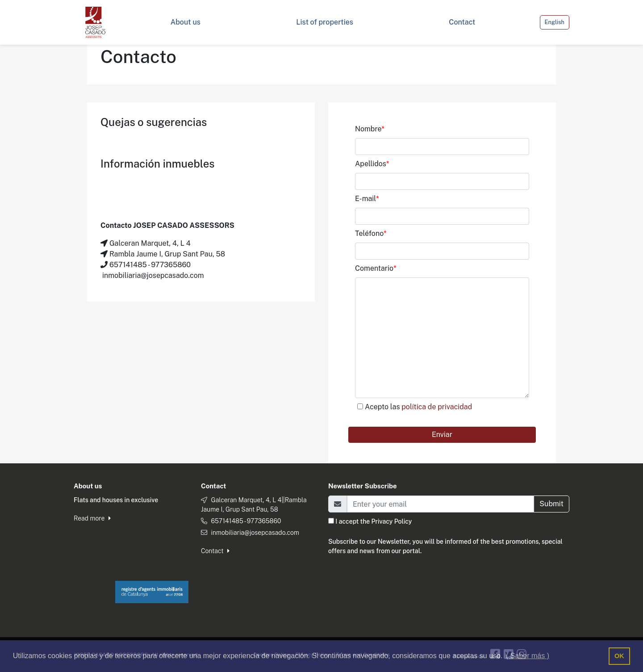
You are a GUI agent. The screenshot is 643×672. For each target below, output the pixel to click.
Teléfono (371, 233)
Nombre (370, 129)
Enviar (442, 435)
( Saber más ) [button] (528, 656)
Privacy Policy (392, 521)
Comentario (376, 268)
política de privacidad (437, 407)
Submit (551, 504)
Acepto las (418, 407)
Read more (92, 518)
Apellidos (372, 164)
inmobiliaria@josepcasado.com (255, 533)
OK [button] (619, 656)
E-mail (367, 199)
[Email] (440, 504)
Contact (215, 551)
